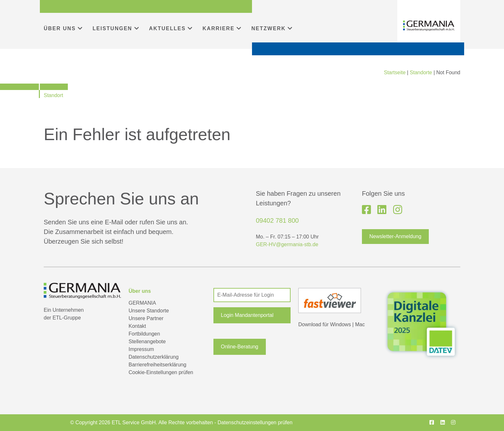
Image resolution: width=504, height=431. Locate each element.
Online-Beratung (240, 347)
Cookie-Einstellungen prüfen (161, 372)
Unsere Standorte (149, 311)
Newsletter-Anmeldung (395, 236)
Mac (360, 324)
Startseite (395, 72)
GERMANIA (142, 303)
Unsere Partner (146, 318)
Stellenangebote (147, 341)
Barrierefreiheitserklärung (157, 365)
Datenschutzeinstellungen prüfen (255, 422)
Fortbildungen (144, 334)
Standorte (421, 72)
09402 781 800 (277, 220)
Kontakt (137, 326)
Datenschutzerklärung (154, 357)
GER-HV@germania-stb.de (287, 244)
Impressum (141, 349)
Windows (341, 324)
